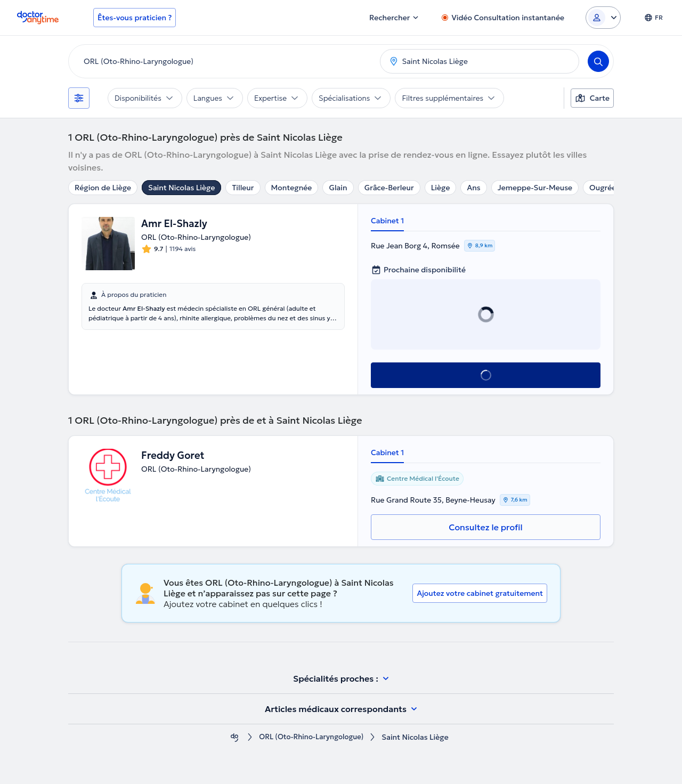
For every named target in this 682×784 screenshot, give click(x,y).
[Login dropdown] (603, 18)
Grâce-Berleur (389, 188)
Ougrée (603, 188)
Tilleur (243, 188)
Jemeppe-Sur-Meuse (535, 188)
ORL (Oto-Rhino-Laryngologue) (311, 737)
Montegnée (292, 188)
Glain (338, 188)
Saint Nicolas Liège (181, 188)
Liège (441, 188)
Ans (473, 188)
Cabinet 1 (387, 221)
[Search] (598, 61)
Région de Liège (103, 188)
